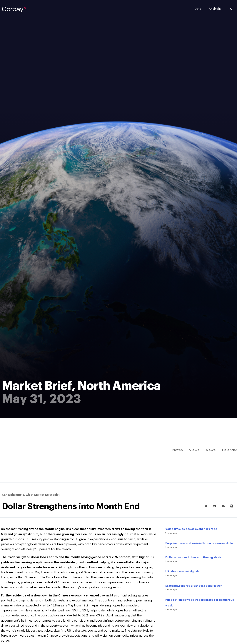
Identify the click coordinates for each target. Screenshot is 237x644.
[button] (232, 9)
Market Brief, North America (81, 386)
